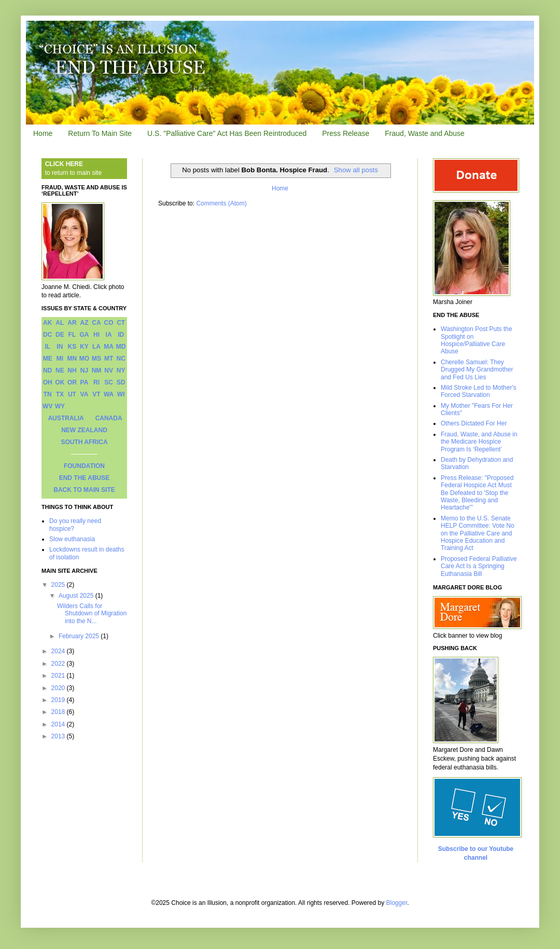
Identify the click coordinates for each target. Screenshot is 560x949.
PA (85, 382)
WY (60, 406)
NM (97, 370)
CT (121, 323)
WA (109, 394)
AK (47, 323)
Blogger (397, 903)
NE (60, 370)
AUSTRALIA (66, 418)
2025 (59, 585)
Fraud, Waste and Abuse (425, 133)
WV (47, 406)
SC (109, 382)
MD (121, 347)
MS (96, 359)
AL (60, 323)
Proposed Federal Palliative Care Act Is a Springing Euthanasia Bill (479, 566)
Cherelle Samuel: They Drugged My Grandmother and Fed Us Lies (477, 370)
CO (109, 323)
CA (96, 323)
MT (109, 359)
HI (96, 335)
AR (72, 323)
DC (47, 335)
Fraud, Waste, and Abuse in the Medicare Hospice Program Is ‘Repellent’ (479, 442)
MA (109, 347)
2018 (59, 712)
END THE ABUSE (85, 478)
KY (84, 347)
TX (60, 394)
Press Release (346, 133)
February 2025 (80, 636)
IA (109, 335)
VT (96, 394)
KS (72, 347)
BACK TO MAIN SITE (84, 490)
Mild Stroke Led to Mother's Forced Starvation (479, 391)
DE (60, 335)
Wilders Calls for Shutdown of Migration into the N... (92, 614)
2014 (59, 724)
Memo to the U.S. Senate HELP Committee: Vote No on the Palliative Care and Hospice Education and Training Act (478, 533)
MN (72, 359)
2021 (59, 676)
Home (43, 133)
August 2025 (77, 596)
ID (121, 335)
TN (48, 394)
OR (72, 382)
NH (72, 370)
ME (48, 359)
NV (109, 370)
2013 (59, 736)
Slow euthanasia (72, 539)
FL (72, 335)
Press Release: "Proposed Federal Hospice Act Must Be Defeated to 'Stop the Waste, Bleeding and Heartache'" (477, 493)
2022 (59, 664)
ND (47, 370)
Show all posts (356, 170)
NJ (84, 370)
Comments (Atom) (221, 203)
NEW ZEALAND (84, 430)
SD (121, 382)
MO (84, 359)
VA (85, 394)
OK (60, 382)
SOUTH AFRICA (84, 442)
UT (72, 394)
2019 (59, 700)
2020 (59, 688)
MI (60, 359)
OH (48, 382)
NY (121, 370)
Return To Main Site (100, 133)
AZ (84, 323)
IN (60, 347)
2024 (59, 651)
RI (96, 382)
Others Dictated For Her (474, 423)
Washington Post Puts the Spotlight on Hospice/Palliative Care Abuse (477, 340)
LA (96, 347)
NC (121, 359)
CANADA (109, 418)
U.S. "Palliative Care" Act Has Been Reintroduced (227, 133)
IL (47, 347)
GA (84, 335)
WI (121, 394)
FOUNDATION (84, 466)
